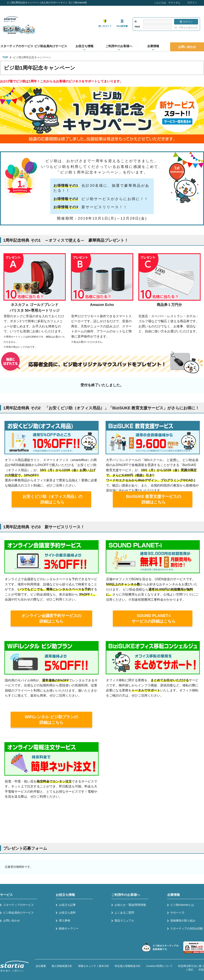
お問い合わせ (187, 47)
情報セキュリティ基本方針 (94, 966)
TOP (5, 57)
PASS (137, 27)
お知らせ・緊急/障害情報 (130, 905)
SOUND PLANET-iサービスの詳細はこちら (154, 618)
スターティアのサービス (17, 46)
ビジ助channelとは (182, 905)
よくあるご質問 (124, 913)
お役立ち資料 (67, 913)
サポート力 (177, 913)
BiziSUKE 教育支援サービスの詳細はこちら (154, 499)
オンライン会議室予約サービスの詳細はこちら (51, 618)
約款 (201, 970)
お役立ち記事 (67, 905)
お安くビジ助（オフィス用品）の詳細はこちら (52, 499)
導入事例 (65, 921)
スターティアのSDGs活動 (187, 928)
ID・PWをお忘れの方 (186, 28)
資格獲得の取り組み (183, 921)
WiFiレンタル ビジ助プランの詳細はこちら (51, 720)
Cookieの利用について (159, 966)
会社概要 (41, 966)
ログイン (192, 3)
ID (136, 22)
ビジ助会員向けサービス (51, 46)
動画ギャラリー (69, 928)
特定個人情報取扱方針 (128, 966)
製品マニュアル (124, 921)
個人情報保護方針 (62, 966)
